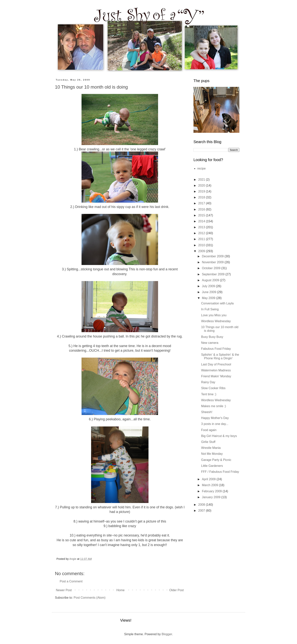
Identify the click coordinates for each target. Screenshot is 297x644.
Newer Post (64, 590)
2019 (202, 191)
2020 (202, 185)
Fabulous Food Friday (216, 349)
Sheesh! (207, 412)
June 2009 (209, 292)
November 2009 (213, 262)
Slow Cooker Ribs (213, 388)
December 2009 (213, 256)
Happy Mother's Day (215, 418)
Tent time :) (209, 394)
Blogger (167, 634)
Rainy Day (208, 382)
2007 (202, 511)
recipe (202, 168)
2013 (202, 227)
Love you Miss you (214, 315)
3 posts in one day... (215, 424)
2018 (202, 197)
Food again (209, 430)
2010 (202, 245)
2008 (202, 505)
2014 (202, 221)
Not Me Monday (212, 454)
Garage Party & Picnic (216, 460)
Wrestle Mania (211, 448)
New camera (210, 343)
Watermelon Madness (216, 370)
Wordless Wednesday (216, 321)
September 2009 (214, 274)
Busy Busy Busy (212, 337)
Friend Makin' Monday (216, 376)
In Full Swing (210, 309)
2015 (202, 215)
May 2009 (209, 298)
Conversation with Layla (217, 303)
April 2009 (209, 479)
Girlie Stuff (208, 442)
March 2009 (210, 485)
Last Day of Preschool (216, 364)
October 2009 (212, 268)
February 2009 (212, 491)
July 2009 (209, 286)
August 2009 (211, 280)
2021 (202, 180)
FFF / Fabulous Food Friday (220, 472)
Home (120, 590)
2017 (202, 203)
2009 (202, 251)
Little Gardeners (212, 466)
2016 (202, 209)
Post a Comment (71, 581)
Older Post (176, 590)
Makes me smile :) (214, 406)
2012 (202, 233)
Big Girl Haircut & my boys (219, 436)
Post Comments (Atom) (90, 598)
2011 (202, 239)
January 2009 (212, 497)
